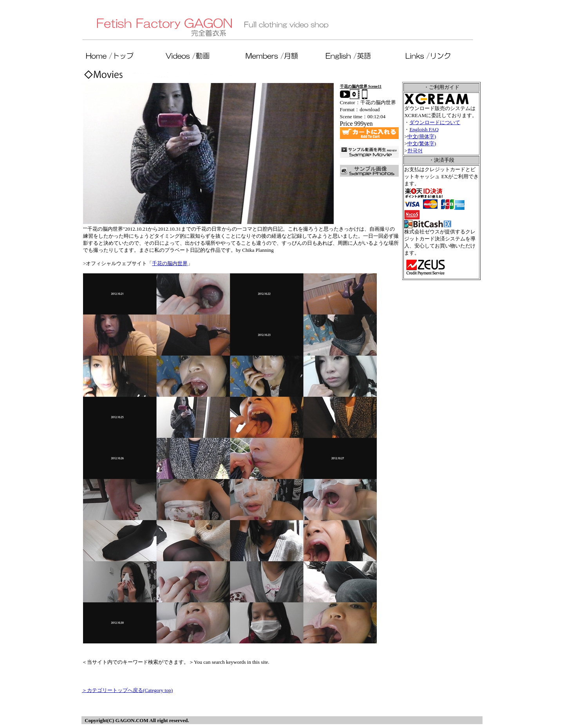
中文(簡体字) (422, 136)
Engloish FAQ (424, 129)
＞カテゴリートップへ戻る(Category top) (127, 690)
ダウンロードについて (435, 122)
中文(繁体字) (422, 144)
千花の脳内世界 (170, 263)
